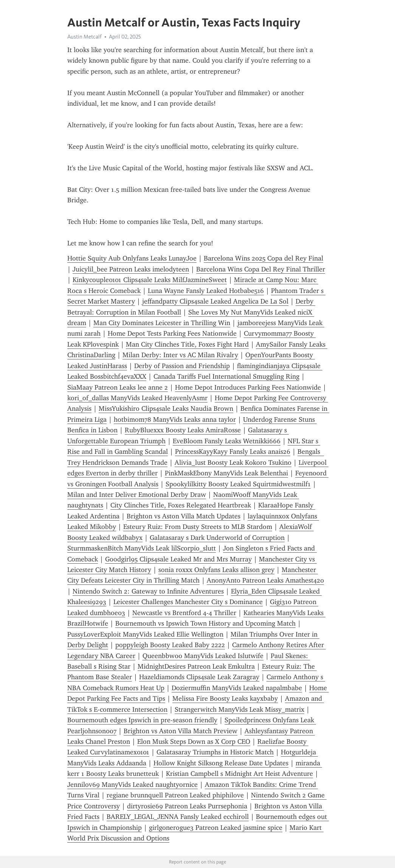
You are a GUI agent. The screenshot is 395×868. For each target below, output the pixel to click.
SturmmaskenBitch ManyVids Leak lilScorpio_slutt (142, 548)
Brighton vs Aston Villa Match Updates (184, 516)
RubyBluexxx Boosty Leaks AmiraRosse (183, 430)
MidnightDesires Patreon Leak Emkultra (196, 666)
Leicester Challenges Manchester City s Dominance (188, 602)
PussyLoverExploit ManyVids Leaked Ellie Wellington (145, 634)
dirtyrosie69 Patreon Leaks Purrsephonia (187, 806)
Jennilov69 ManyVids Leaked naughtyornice (132, 785)
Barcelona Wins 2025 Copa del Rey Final (263, 258)
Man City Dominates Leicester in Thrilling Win (162, 323)
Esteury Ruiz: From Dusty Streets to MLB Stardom (198, 527)
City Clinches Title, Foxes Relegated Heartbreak (181, 505)
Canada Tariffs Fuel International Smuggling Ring (226, 376)
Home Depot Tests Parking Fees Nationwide (172, 333)
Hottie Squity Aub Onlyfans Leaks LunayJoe (132, 258)
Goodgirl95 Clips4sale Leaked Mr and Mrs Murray (178, 559)
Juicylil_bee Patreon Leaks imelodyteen (131, 269)
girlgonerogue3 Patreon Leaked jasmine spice (216, 828)
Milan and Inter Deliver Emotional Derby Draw (137, 495)
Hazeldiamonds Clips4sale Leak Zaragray (199, 677)
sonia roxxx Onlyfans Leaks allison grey (216, 570)
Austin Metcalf (84, 37)
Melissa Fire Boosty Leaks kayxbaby (225, 698)
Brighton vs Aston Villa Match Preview (180, 731)
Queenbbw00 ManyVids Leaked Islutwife (203, 656)
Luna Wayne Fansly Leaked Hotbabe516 (206, 291)
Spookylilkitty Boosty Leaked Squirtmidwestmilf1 (238, 484)
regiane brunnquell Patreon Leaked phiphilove (175, 795)
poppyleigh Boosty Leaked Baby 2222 (170, 645)
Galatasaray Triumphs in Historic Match (215, 752)
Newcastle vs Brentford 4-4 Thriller (184, 613)
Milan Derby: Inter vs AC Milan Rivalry (180, 355)
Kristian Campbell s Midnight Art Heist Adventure (239, 774)
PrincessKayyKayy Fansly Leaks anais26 (233, 452)
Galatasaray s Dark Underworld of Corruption (217, 538)
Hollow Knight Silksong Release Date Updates (221, 763)
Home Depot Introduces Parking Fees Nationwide (248, 387)
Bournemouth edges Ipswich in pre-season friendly (142, 720)
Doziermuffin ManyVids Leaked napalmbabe (237, 688)
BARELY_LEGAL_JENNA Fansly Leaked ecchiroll (178, 817)
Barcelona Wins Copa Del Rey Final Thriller (261, 269)
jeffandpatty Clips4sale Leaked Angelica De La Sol (215, 301)
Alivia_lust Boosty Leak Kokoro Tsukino (233, 463)
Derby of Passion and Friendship (182, 366)
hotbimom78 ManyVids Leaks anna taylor (175, 419)
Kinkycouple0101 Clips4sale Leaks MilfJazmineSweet (150, 280)
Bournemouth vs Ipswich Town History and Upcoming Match (205, 623)
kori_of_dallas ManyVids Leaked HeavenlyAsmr (137, 398)
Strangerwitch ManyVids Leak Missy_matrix (239, 709)
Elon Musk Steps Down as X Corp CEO (194, 742)
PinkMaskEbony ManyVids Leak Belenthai (226, 473)
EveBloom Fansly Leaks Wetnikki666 (227, 441)
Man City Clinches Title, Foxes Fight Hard (187, 344)
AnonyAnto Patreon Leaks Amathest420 (265, 580)
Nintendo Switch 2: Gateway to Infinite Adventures (148, 591)
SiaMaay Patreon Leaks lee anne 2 (118, 387)
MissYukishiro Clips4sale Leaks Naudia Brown (166, 409)
